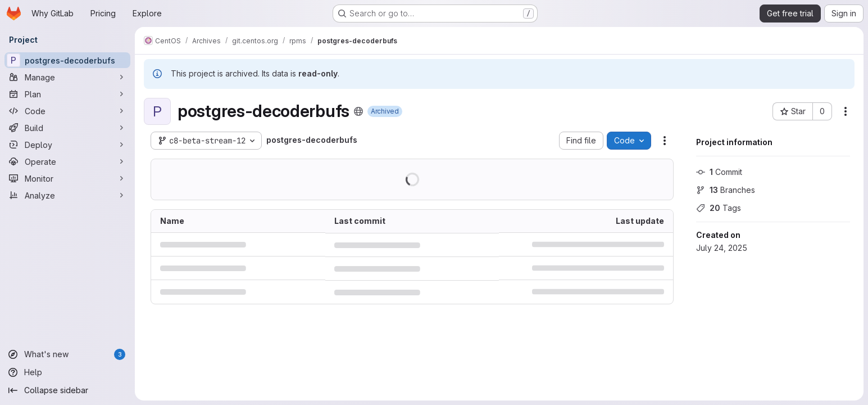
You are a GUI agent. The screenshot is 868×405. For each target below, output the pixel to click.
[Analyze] (67, 195)
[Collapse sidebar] (67, 390)
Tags (719, 208)
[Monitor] (67, 178)
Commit (719, 172)
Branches (726, 190)
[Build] (67, 128)
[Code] (67, 111)
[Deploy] (67, 145)
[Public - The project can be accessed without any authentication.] (358, 111)
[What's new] (67, 354)
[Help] (67, 372)
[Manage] (67, 77)
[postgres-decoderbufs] (67, 60)
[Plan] (67, 94)
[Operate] (67, 161)
